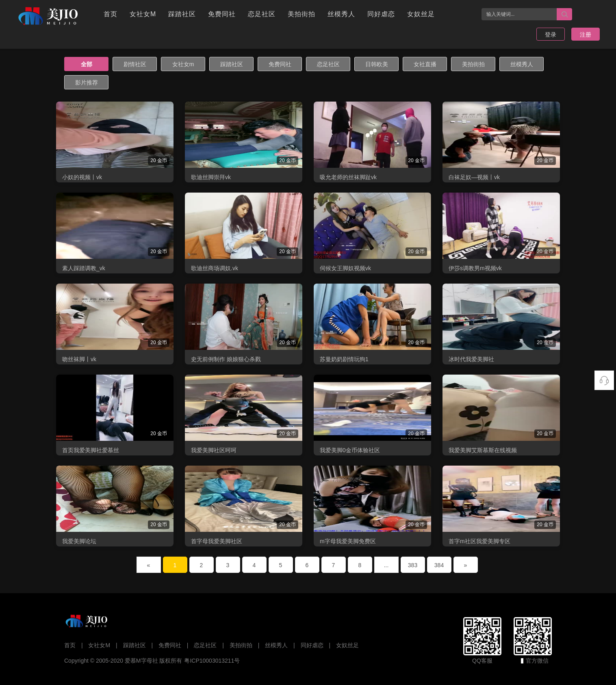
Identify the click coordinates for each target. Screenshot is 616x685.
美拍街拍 (301, 14)
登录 (551, 35)
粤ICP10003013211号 (212, 661)
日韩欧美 (377, 64)
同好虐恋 (381, 14)
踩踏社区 (182, 14)
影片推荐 (87, 82)
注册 (586, 35)
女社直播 (425, 64)
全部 (87, 64)
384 (439, 565)
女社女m (183, 64)
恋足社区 (262, 14)
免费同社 (222, 14)
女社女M (143, 14)
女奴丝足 (421, 14)
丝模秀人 (341, 14)
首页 (111, 14)
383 (413, 565)
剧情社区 (135, 64)
